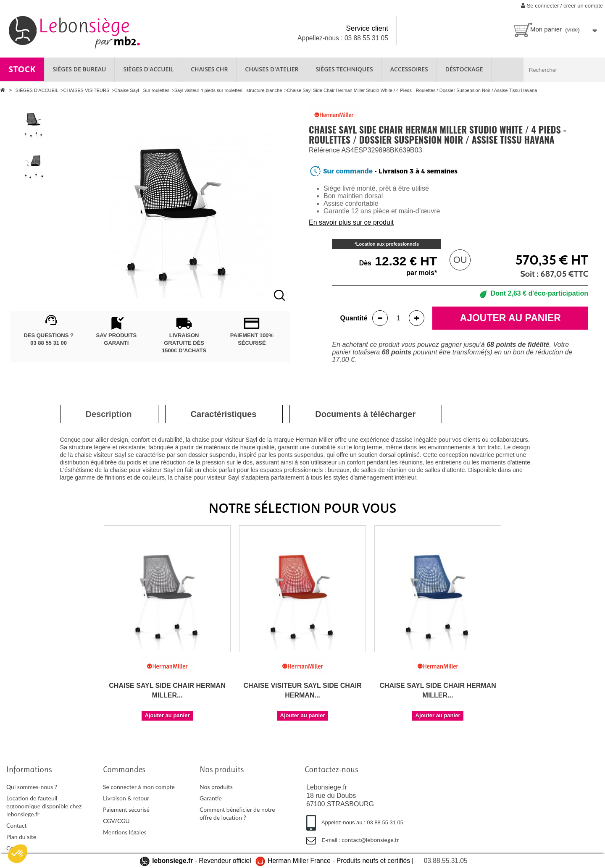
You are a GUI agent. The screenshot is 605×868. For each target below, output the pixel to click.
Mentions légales (125, 832)
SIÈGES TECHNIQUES (344, 69)
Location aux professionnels (388, 244)
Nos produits (216, 787)
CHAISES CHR (209, 69)
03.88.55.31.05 (446, 861)
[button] (18, 854)
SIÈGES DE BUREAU (80, 69)
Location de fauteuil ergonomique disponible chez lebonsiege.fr (44, 806)
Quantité (354, 318)
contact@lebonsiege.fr (370, 840)
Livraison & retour (126, 798)
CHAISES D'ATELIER (272, 69)
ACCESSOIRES (409, 69)
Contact (17, 825)
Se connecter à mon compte (139, 787)
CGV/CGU (116, 821)
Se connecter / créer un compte (562, 6)
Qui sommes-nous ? (32, 787)
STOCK (22, 69)
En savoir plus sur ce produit (351, 222)
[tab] (109, 414)
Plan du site (21, 837)
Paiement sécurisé (126, 809)
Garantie (211, 798)
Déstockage (464, 69)
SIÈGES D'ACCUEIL (148, 69)
